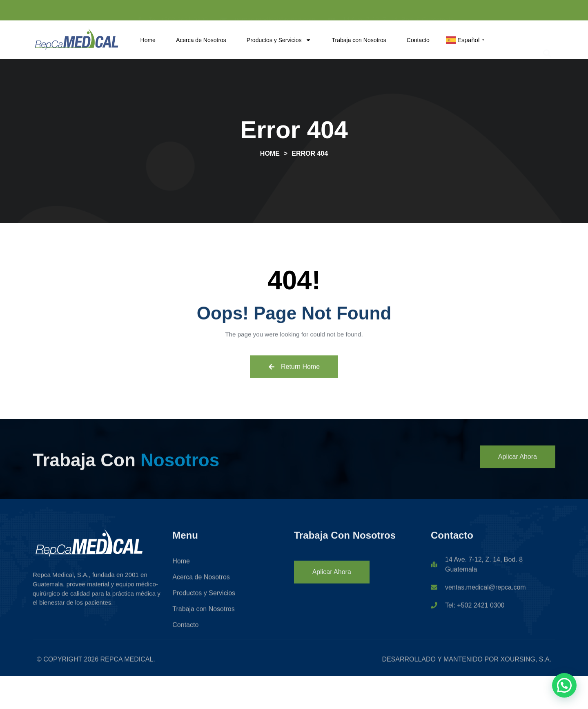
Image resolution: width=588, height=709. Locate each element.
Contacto (418, 40)
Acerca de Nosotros (201, 40)
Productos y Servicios (279, 40)
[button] (547, 40)
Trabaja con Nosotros (359, 40)
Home (148, 40)
